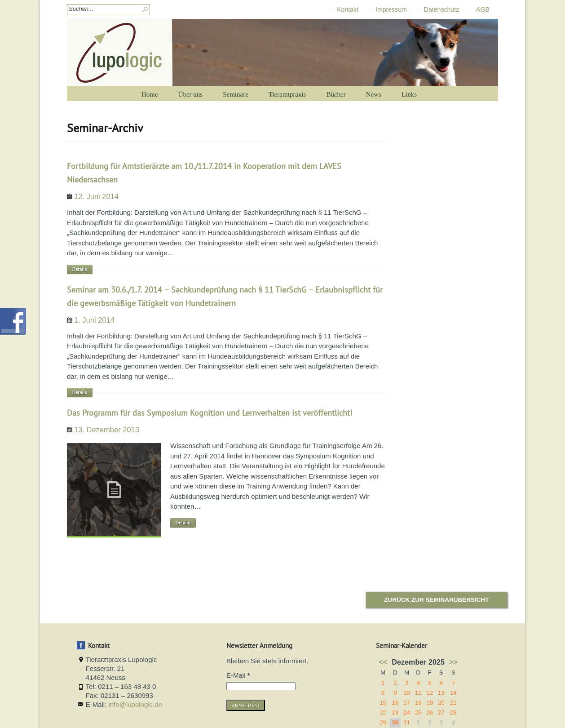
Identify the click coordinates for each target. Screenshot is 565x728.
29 (383, 722)
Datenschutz (441, 9)
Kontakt (348, 9)
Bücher (336, 94)
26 (430, 712)
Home (150, 94)
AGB (483, 9)
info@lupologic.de (135, 704)
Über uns (191, 94)
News (374, 94)
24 (407, 712)
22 (383, 712)
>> (453, 662)
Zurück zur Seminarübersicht (436, 600)
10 (407, 693)
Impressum (391, 9)
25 (418, 712)
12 (430, 693)
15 (383, 703)
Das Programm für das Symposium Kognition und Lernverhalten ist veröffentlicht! (210, 413)
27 (441, 712)
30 (395, 722)
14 (453, 693)
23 (395, 712)
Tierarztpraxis (287, 94)
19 (430, 703)
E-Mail (238, 675)
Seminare (236, 94)
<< (383, 662)
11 (418, 693)
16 (395, 703)
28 (453, 712)
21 (453, 703)
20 (441, 703)
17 (407, 703)
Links (409, 94)
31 (407, 722)
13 (441, 693)
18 (418, 703)
